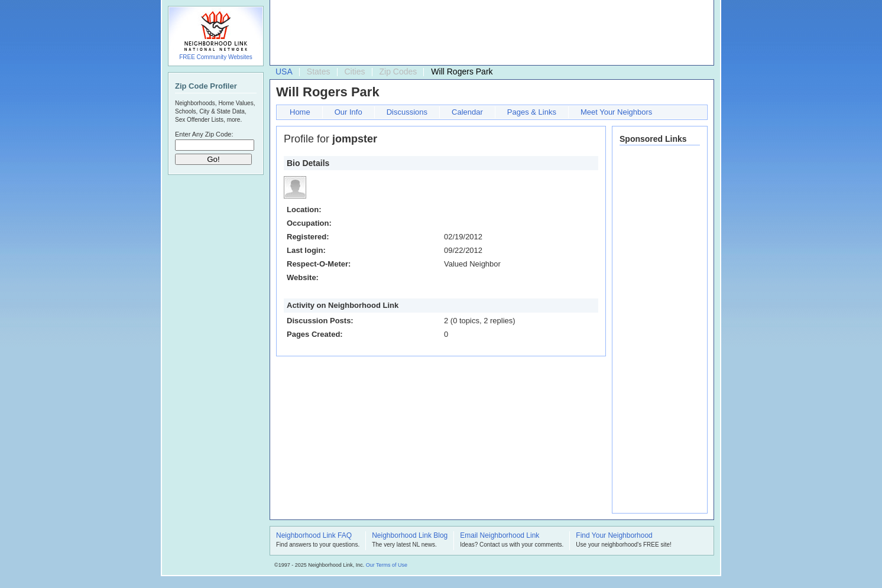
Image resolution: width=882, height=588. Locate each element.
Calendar (467, 112)
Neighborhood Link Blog (410, 536)
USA (284, 72)
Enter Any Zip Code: (204, 134)
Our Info (348, 112)
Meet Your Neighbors (616, 112)
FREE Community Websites (216, 57)
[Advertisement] (489, 33)
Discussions (407, 112)
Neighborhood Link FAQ (314, 536)
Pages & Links (532, 112)
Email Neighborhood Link (500, 536)
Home (300, 112)
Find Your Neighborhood (614, 536)
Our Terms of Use (387, 565)
